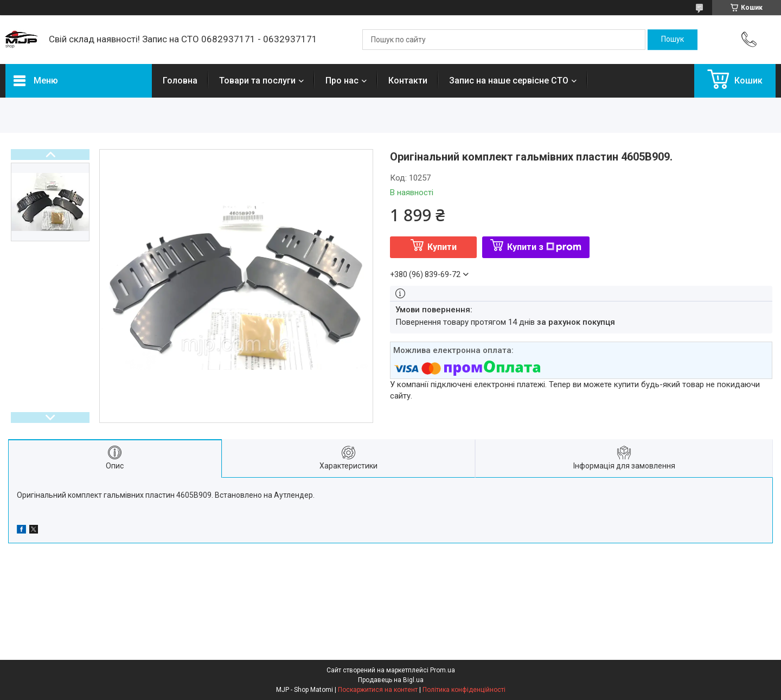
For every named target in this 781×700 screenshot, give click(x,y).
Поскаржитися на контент (378, 690)
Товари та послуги (257, 81)
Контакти (408, 81)
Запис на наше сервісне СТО (509, 81)
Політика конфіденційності (464, 690)
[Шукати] (673, 40)
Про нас (342, 81)
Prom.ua (443, 670)
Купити (442, 247)
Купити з (544, 247)
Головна (180, 81)
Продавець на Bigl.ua (391, 680)
